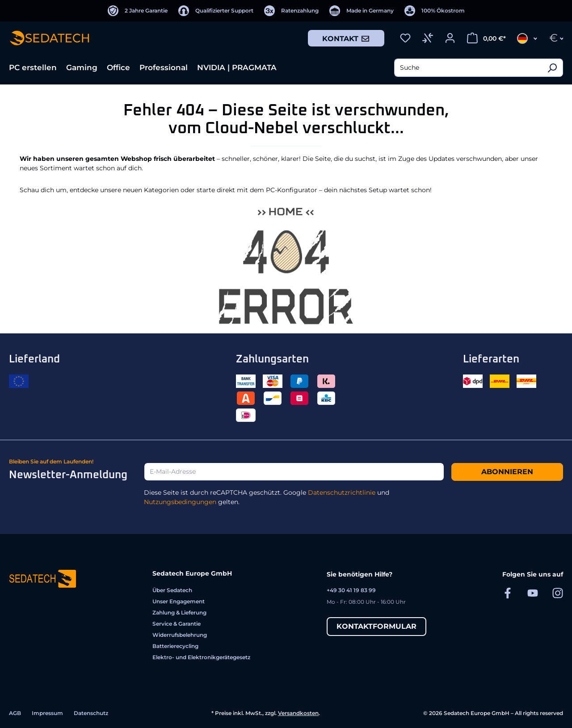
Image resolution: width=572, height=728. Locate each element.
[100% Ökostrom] (435, 11)
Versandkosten (298, 713)
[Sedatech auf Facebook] (508, 593)
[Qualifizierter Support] (216, 11)
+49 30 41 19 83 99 (351, 590)
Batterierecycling (175, 646)
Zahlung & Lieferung (179, 612)
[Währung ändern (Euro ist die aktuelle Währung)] (553, 38)
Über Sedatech (172, 590)
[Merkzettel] (405, 38)
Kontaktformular (376, 626)
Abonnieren (507, 472)
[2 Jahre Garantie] (138, 11)
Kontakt (346, 38)
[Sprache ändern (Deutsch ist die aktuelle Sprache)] (524, 38)
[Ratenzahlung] (291, 11)
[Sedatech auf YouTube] (533, 593)
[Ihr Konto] (450, 38)
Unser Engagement (179, 601)
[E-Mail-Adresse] (294, 472)
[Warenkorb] (486, 38)
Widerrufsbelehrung (180, 635)
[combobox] (468, 68)
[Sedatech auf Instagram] (558, 593)
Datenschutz (91, 713)
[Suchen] (552, 68)
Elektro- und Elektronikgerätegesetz (201, 657)
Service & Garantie (177, 624)
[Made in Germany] (362, 11)
